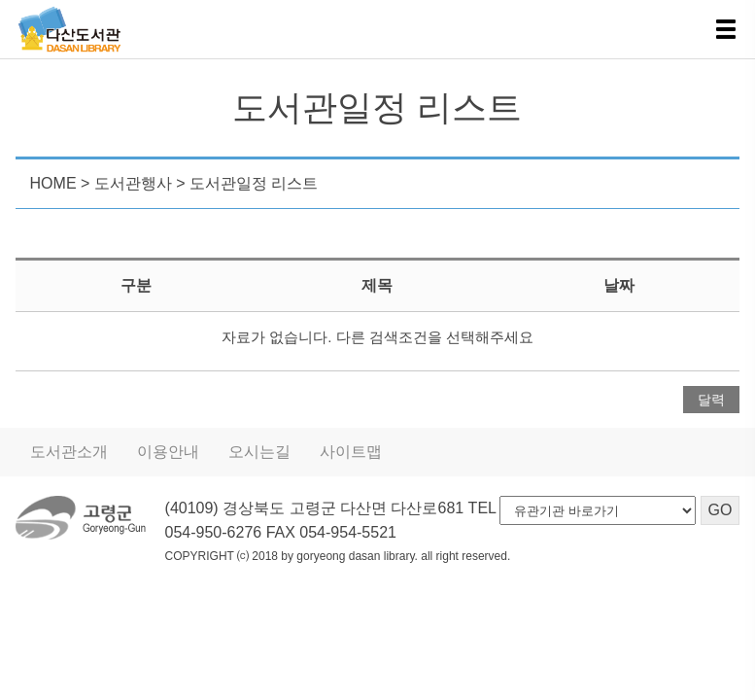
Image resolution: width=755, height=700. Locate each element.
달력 (711, 400)
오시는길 (259, 452)
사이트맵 (351, 452)
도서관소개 (69, 452)
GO (721, 510)
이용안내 (168, 452)
